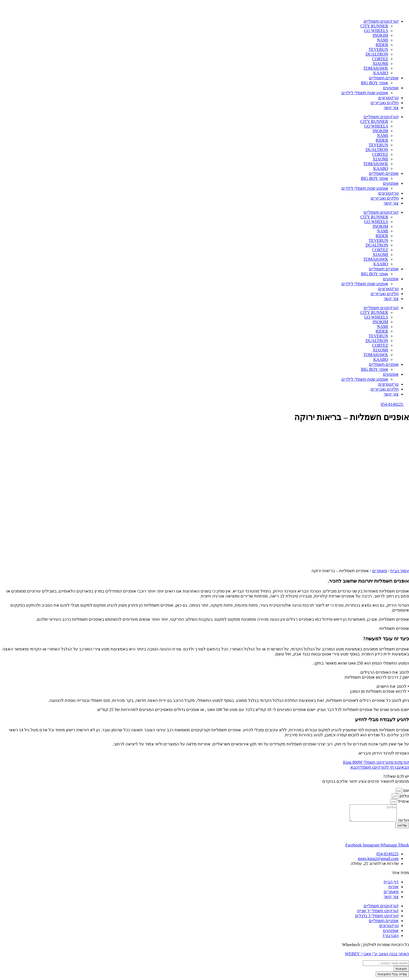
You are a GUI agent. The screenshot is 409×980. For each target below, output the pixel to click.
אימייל (403, 801)
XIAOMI (380, 64)
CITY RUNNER (374, 26)
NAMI (383, 40)
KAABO (381, 73)
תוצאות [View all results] (401, 972)
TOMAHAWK (376, 68)
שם (406, 790)
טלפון (404, 796)
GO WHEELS (376, 31)
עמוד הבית (400, 571)
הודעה (403, 823)
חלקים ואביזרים (385, 103)
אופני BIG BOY (375, 83)
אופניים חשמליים (384, 78)
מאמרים (380, 571)
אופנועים (391, 88)
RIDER (382, 45)
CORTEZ (380, 59)
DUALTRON (377, 54)
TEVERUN (378, 49)
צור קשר (391, 108)
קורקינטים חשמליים (381, 21)
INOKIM (380, 35)
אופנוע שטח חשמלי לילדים (365, 93)
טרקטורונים (388, 98)
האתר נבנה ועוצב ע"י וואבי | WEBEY (377, 957)
